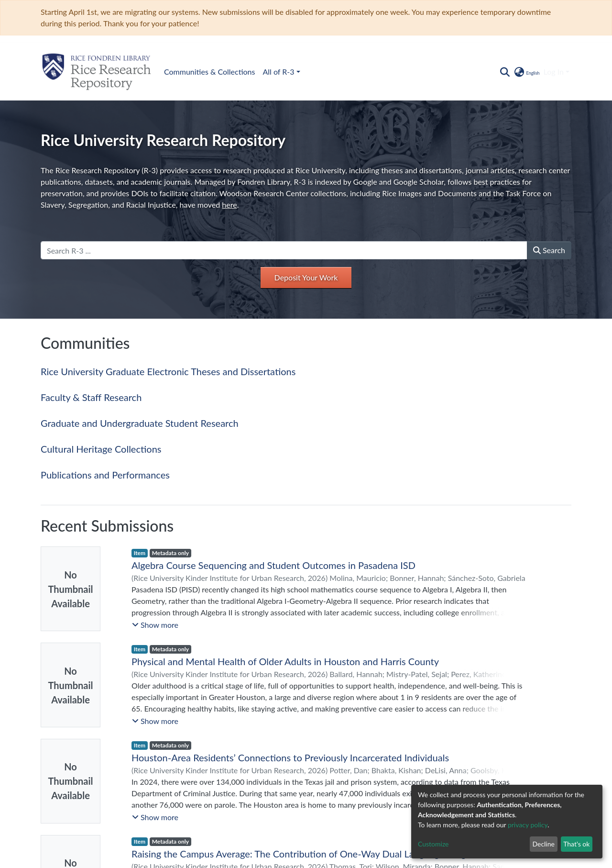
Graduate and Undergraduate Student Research (140, 423)
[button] (526, 72)
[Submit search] (505, 72)
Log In (554, 72)
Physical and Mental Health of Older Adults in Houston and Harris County (285, 661)
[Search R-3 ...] (284, 250)
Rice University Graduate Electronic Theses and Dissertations (168, 371)
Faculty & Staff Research (91, 397)
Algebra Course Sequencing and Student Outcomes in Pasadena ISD (273, 565)
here (229, 205)
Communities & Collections (209, 72)
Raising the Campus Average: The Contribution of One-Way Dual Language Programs (309, 854)
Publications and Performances (105, 475)
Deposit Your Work (306, 277)
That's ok (576, 844)
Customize (433, 844)
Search (549, 250)
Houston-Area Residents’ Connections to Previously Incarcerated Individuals (290, 757)
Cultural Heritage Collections (101, 449)
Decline (543, 844)
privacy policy (528, 825)
